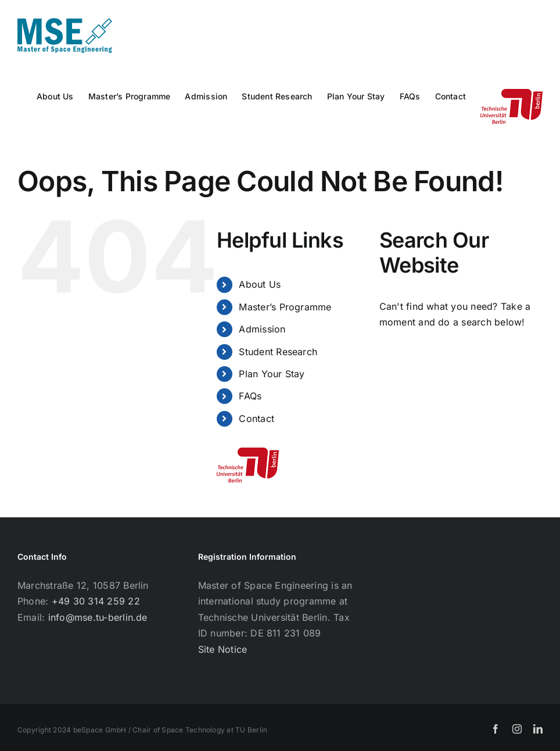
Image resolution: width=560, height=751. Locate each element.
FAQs (250, 396)
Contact (256, 419)
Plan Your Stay (272, 374)
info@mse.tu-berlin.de (98, 617)
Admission (262, 329)
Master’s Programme (285, 307)
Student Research (278, 352)
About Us (260, 284)
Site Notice (223, 649)
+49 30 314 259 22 (96, 601)
